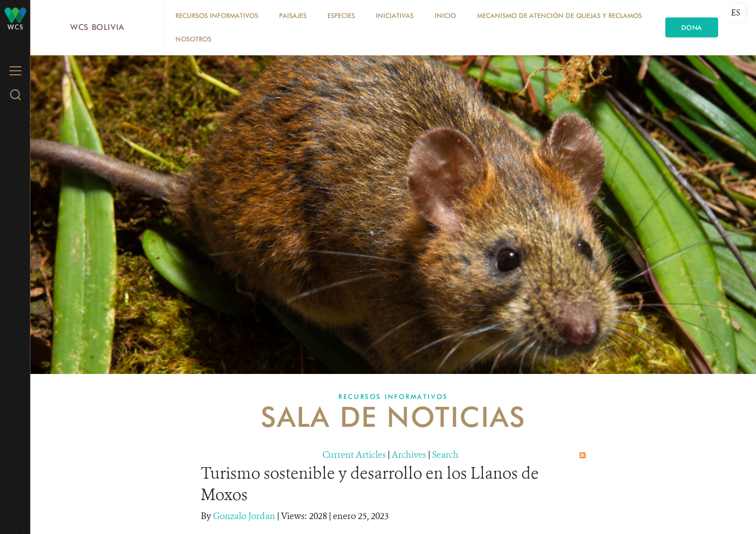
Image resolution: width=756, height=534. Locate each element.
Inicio (445, 15)
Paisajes (293, 15)
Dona (692, 27)
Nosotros (193, 39)
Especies (341, 15)
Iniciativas (395, 15)
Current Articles (354, 455)
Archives (409, 455)
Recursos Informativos (217, 15)
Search (445, 455)
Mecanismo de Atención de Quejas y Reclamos (559, 15)
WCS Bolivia (97, 27)
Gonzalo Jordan (245, 516)
